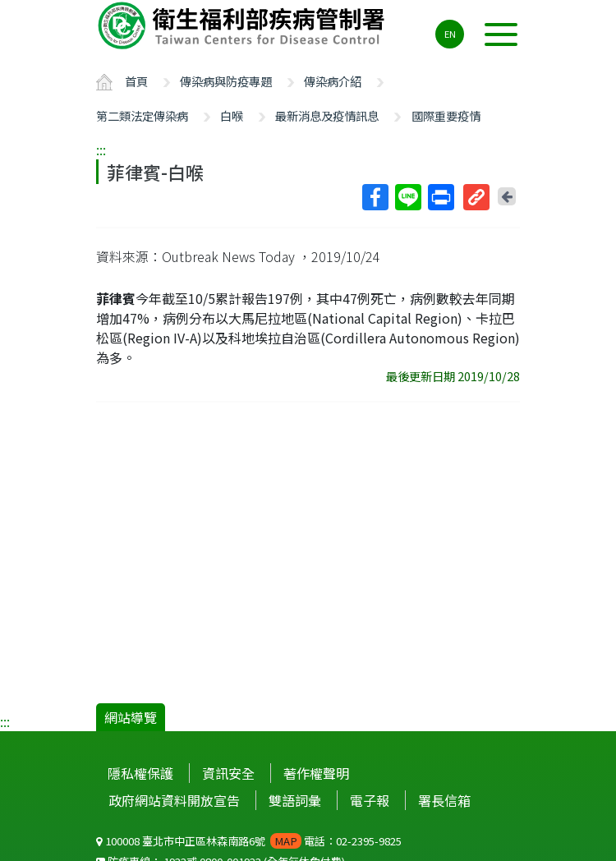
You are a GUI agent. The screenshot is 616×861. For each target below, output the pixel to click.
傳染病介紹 (333, 81)
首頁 (136, 81)
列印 (440, 197)
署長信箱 (444, 800)
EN (450, 34)
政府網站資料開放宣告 (174, 800)
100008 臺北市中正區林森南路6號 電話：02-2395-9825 (249, 841)
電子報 (370, 800)
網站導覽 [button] (131, 717)
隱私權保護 (140, 773)
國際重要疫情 (446, 115)
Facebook (375, 197)
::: (101, 150)
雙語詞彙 (295, 800)
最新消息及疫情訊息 (327, 115)
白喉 (232, 115)
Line (407, 197)
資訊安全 (228, 773)
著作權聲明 (316, 773)
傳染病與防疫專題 (226, 81)
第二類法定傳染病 (142, 115)
